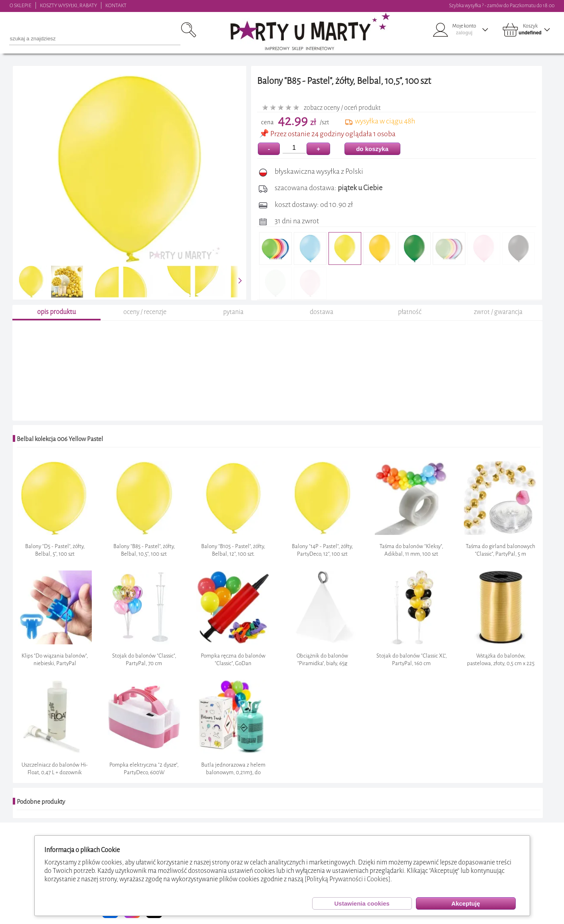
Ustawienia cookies (362, 903)
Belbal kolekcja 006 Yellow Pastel (60, 439)
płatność (410, 312)
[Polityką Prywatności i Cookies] (347, 879)
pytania (233, 312)
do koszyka (372, 149)
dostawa (322, 312)
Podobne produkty (41, 802)
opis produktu (56, 312)
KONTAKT (116, 5)
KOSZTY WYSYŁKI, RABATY (68, 5)
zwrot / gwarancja (498, 312)
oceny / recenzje (145, 312)
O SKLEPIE (21, 5)
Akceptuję (466, 903)
